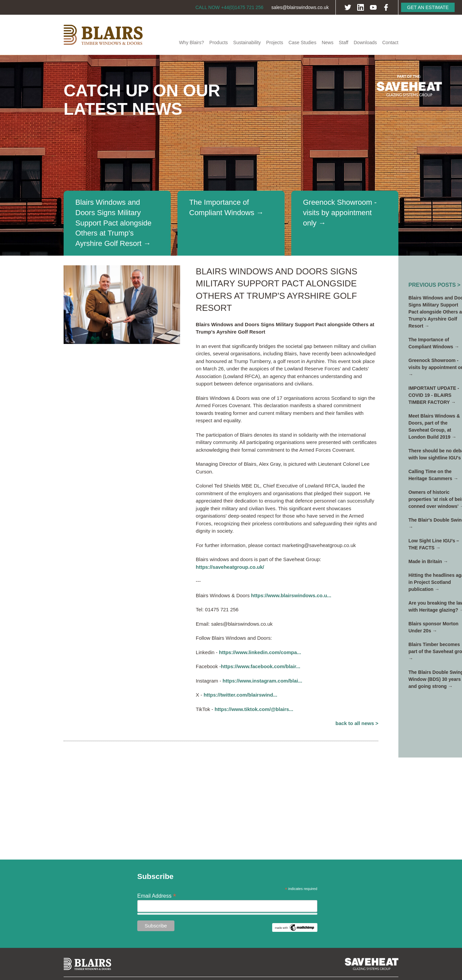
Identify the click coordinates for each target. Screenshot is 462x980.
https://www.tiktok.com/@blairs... (254, 709)
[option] (231, 155)
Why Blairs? (192, 42)
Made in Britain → (428, 561)
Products (218, 42)
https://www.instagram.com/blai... (262, 681)
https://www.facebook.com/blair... (261, 666)
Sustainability (247, 42)
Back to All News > (357, 723)
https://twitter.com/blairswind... (240, 695)
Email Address (157, 896)
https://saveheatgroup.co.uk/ (230, 567)
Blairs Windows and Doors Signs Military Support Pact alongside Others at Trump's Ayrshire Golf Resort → (113, 223)
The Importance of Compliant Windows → (226, 207)
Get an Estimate (428, 7)
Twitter (348, 7)
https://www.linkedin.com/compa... (260, 652)
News (328, 42)
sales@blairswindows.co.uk (300, 7)
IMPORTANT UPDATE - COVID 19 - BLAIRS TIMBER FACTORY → (434, 395)
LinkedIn (361, 7)
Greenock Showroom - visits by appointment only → (340, 213)
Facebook (386, 7)
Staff (344, 42)
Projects (275, 42)
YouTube (373, 7)
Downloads (365, 42)
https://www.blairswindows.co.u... (291, 595)
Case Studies (302, 42)
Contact (390, 42)
